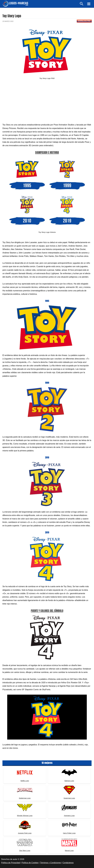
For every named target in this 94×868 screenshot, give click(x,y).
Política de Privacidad (11, 863)
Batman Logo (69, 781)
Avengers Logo (69, 816)
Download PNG (84, 21)
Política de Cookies (30, 863)
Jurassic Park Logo (25, 833)
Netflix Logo (25, 781)
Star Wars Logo (25, 851)
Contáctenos (68, 863)
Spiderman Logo (25, 798)
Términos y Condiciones (51, 863)
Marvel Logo (69, 851)
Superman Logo (69, 798)
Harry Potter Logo (69, 833)
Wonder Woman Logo (25, 816)
